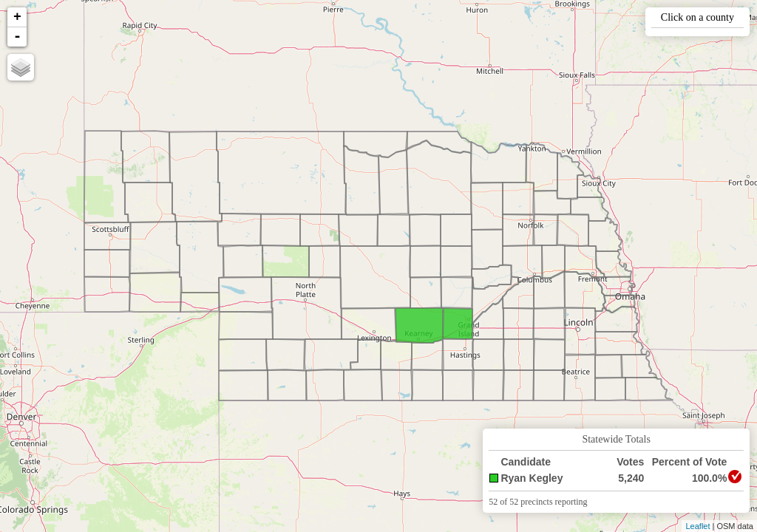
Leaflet (697, 526)
